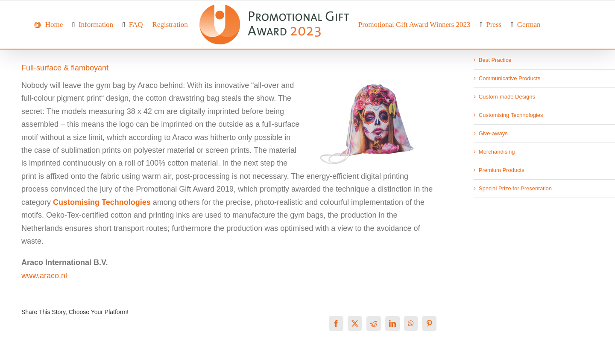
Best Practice (495, 60)
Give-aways (493, 133)
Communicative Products (510, 78)
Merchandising (497, 152)
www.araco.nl (44, 276)
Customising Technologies (511, 115)
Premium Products (502, 170)
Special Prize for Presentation (515, 188)
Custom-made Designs (507, 97)
